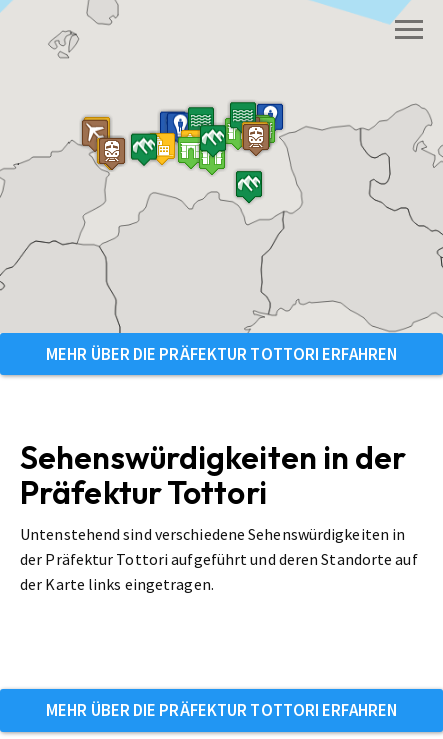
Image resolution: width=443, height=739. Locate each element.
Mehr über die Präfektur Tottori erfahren (221, 354)
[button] (149, 188)
